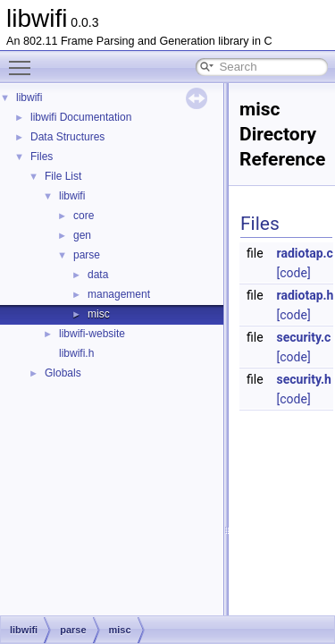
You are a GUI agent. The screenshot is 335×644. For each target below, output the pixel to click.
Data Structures (67, 137)
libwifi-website (92, 334)
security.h (304, 379)
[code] (294, 273)
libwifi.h (76, 353)
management (119, 294)
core (84, 216)
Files (42, 157)
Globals (63, 373)
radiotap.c (305, 253)
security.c (304, 337)
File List (63, 176)
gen (82, 235)
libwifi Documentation (81, 117)
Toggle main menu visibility (24, 60)
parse (87, 255)
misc (99, 314)
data (98, 275)
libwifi (29, 97)
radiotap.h (306, 295)
